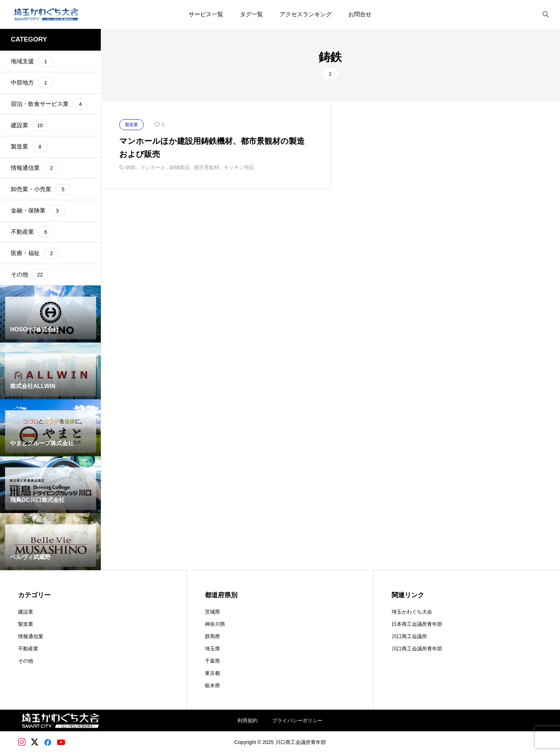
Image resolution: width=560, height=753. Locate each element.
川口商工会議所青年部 (417, 649)
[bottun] (546, 15)
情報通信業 (31, 636)
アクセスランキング (306, 14)
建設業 (26, 612)
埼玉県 (212, 649)
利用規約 (247, 720)
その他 (26, 661)
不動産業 (28, 649)
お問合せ (360, 14)
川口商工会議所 (409, 636)
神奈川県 (215, 624)
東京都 (212, 673)
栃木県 (212, 685)
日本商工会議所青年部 (417, 624)
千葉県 (212, 661)
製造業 (26, 624)
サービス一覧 (206, 14)
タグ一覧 (251, 14)
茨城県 (212, 612)
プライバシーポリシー (297, 720)
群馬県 (212, 636)
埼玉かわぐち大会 (412, 612)
